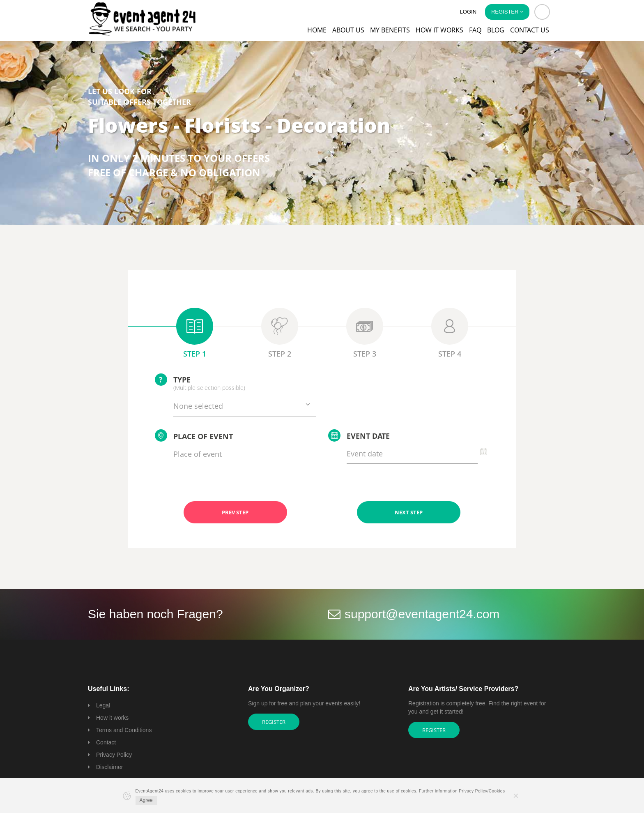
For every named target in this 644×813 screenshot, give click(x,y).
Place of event (194, 435)
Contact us (530, 30)
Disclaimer (109, 767)
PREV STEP (235, 512)
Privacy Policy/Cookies (482, 791)
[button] (542, 12)
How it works (439, 30)
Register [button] (507, 12)
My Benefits (390, 30)
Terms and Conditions (124, 730)
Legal (103, 705)
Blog (496, 30)
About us (348, 30)
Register (274, 722)
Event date (359, 435)
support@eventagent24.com (422, 614)
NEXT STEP (409, 512)
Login (468, 12)
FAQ (475, 30)
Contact (106, 742)
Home (317, 30)
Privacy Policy (114, 755)
